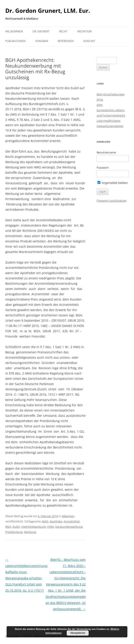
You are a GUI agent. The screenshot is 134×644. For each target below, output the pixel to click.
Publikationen (15, 41)
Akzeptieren (78, 633)
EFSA (100, 100)
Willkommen (14, 31)
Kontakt (89, 41)
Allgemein (68, 516)
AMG (45, 521)
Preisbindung (14, 532)
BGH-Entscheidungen (111, 94)
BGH (8, 527)
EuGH (16, 527)
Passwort (103, 168)
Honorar (42, 41)
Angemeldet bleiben (113, 183)
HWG (50, 527)
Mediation (84, 31)
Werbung (30, 532)
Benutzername (106, 152)
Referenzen (66, 41)
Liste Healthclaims (108, 121)
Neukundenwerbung (69, 527)
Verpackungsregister (110, 126)
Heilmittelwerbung (34, 527)
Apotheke (56, 521)
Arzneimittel (72, 521)
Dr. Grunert (41, 31)
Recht (63, 31)
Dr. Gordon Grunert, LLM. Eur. (48, 11)
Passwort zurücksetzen (112, 201)
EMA (100, 105)
